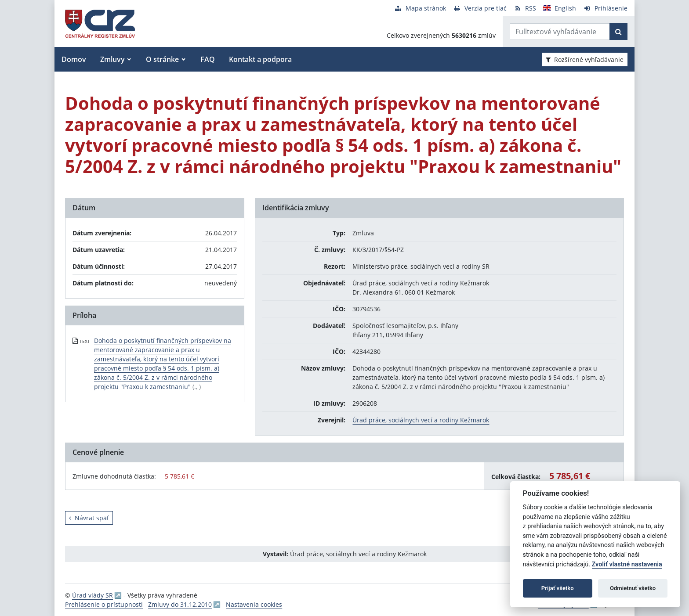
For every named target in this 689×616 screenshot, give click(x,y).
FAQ (208, 59)
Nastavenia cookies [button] (254, 604)
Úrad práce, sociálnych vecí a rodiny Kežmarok (421, 420)
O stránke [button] (162, 59)
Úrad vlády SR (92, 595)
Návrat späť (89, 518)
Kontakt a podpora (260, 59)
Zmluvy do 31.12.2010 (180, 604)
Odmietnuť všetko (633, 588)
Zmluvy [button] (112, 59)
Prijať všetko (558, 588)
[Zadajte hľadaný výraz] (560, 32)
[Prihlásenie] (605, 8)
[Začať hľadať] (618, 32)
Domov (74, 59)
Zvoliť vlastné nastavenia (627, 564)
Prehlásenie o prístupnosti (104, 604)
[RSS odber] (525, 8)
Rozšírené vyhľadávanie (585, 59)
